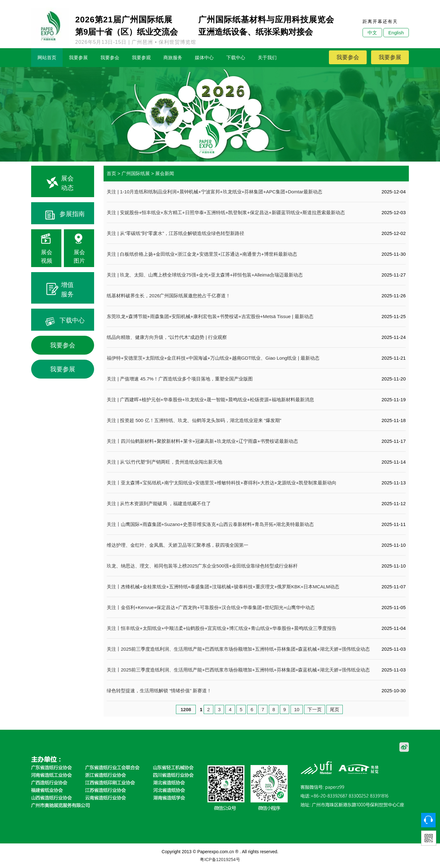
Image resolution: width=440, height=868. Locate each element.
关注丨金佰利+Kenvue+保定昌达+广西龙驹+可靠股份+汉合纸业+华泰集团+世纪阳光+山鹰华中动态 (211, 607)
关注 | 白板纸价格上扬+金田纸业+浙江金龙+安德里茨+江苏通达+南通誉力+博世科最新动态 (202, 254)
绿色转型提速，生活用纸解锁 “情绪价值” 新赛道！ (159, 691)
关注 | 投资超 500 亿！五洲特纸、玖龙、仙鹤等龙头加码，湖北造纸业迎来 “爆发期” (194, 420)
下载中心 (236, 57)
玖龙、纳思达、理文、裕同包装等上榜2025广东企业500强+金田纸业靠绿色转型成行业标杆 (202, 566)
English (396, 33)
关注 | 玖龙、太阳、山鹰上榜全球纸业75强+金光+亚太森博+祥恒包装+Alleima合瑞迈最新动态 (205, 275)
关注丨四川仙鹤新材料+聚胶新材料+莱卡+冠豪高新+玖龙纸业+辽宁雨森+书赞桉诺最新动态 (202, 441)
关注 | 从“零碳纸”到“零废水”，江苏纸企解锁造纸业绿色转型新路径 (175, 233)
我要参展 (78, 57)
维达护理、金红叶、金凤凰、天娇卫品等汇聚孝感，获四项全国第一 (178, 545)
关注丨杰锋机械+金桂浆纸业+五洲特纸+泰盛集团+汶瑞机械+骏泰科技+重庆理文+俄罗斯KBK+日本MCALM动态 (223, 587)
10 (297, 709)
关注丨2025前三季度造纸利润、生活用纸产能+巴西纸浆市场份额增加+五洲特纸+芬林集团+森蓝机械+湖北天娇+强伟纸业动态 (238, 649)
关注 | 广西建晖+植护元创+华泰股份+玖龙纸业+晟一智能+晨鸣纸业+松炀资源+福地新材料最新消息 (210, 400)
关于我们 (267, 57)
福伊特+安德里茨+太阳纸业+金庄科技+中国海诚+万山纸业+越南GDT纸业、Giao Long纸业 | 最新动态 (213, 358)
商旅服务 (173, 57)
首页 (111, 173)
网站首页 (47, 57)
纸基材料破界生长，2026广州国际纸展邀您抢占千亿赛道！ (169, 296)
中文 (372, 33)
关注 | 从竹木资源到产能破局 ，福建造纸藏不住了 (159, 503)
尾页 (335, 709)
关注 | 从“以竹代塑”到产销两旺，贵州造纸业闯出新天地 (164, 462)
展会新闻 (165, 173)
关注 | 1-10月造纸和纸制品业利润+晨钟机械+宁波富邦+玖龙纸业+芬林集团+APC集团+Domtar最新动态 (214, 192)
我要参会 (110, 57)
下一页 (315, 709)
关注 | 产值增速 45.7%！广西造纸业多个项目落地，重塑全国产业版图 (180, 379)
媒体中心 (204, 57)
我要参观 (141, 57)
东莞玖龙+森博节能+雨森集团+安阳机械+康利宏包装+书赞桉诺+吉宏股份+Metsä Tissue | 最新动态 (210, 316)
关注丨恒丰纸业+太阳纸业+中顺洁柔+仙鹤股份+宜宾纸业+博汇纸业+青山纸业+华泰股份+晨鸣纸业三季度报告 (222, 628)
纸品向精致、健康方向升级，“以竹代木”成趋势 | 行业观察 (167, 337)
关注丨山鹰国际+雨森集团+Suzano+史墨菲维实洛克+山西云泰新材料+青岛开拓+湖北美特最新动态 (210, 524)
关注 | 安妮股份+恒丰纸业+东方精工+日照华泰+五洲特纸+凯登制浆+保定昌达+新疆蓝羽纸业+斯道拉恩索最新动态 (226, 212)
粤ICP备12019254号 (220, 859)
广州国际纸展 (136, 173)
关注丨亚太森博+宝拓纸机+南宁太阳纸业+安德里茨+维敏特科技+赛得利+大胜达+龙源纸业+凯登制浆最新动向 (222, 483)
